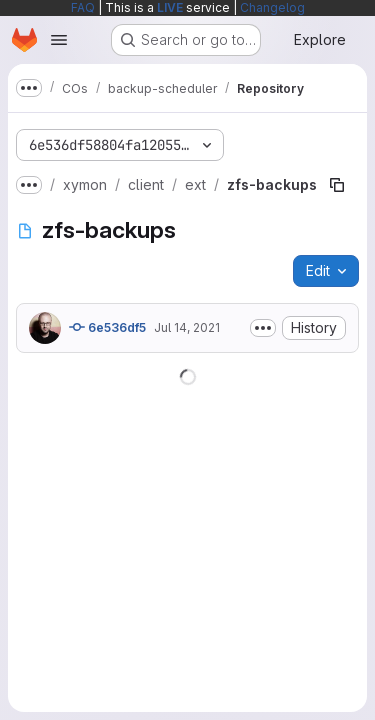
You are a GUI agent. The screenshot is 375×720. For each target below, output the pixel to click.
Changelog (272, 7)
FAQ (83, 7)
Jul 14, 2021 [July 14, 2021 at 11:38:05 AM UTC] (187, 327)
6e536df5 (107, 327)
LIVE (170, 7)
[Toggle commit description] (263, 328)
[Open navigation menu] (59, 40)
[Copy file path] (337, 185)
